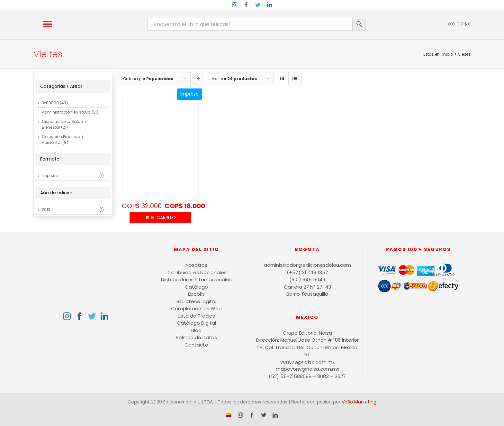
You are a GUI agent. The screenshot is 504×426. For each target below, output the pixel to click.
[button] (48, 24)
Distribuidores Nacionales (197, 272)
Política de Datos (196, 337)
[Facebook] (79, 316)
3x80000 (50, 103)
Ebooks (196, 294)
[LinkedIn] (104, 316)
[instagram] (235, 5)
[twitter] (258, 5)
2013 (46, 210)
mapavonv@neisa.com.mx (307, 369)
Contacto (196, 345)
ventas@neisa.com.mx (307, 362)
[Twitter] (92, 316)
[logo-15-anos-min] (104, 15)
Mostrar (234, 79)
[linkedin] (269, 5)
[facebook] (246, 5)
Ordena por (148, 79)
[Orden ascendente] (199, 79)
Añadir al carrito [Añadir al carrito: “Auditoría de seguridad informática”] (160, 218)
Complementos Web (196, 308)
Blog (196, 330)
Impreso (50, 176)
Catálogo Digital (196, 323)
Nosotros (196, 265)
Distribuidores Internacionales (196, 279)
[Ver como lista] (295, 79)
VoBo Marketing (359, 402)
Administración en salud (66, 112)
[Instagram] (67, 316)
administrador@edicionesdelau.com (307, 265)
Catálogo (196, 287)
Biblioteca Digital (196, 301)
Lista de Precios (196, 316)
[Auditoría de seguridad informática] (160, 146)
